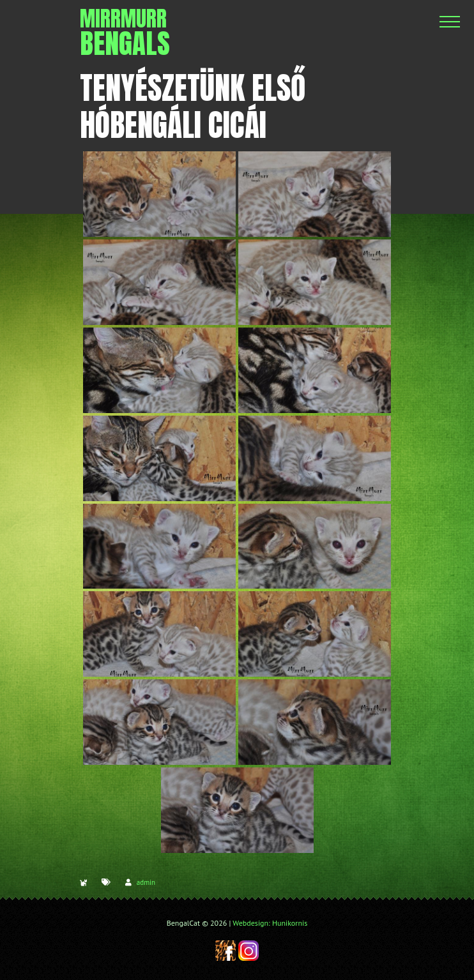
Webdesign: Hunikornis (270, 923)
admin (146, 882)
